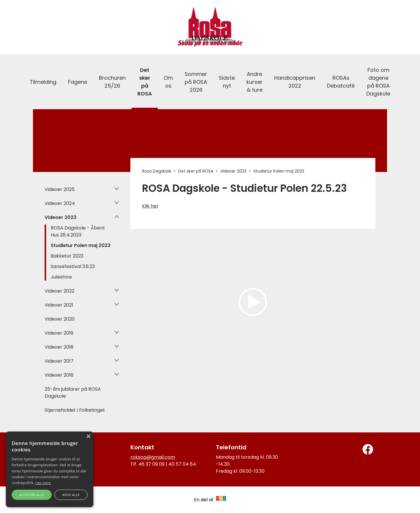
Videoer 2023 (61, 217)
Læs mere (43, 483)
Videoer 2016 (59, 375)
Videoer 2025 (60, 189)
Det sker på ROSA (145, 82)
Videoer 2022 (60, 291)
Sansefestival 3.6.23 (73, 266)
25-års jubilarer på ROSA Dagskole (73, 393)
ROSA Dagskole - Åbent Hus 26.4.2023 (78, 231)
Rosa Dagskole (157, 171)
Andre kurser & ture (254, 82)
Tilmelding (43, 82)
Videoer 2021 (59, 305)
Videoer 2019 (59, 333)
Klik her (150, 206)
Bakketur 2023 (67, 256)
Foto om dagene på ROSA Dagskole (378, 82)
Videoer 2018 (59, 347)
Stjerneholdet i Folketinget (75, 410)
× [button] (88, 437)
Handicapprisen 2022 (295, 82)
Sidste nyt (227, 82)
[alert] (50, 469)
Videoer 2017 (59, 361)
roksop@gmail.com (153, 457)
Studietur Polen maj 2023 (81, 245)
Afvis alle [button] (71, 495)
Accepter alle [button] (32, 495)
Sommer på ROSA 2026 (196, 82)
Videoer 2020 (60, 319)
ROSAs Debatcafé (341, 82)
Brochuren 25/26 (112, 82)
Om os (168, 82)
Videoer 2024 (60, 203)
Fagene (78, 82)
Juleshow (61, 277)
